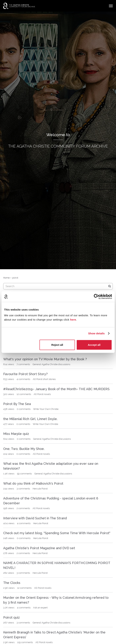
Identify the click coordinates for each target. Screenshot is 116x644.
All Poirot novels (42, 394)
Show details (96, 333)
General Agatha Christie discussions (51, 364)
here (73, 319)
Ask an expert (40, 608)
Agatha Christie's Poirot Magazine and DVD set (39, 548)
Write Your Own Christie (46, 409)
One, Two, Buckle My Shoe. (24, 449)
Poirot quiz (11, 617)
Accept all (94, 345)
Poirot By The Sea (17, 404)
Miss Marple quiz (16, 434)
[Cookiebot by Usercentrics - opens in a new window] (96, 297)
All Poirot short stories (44, 379)
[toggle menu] (111, 6)
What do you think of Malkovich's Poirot (33, 483)
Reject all (57, 345)
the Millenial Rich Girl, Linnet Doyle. (30, 419)
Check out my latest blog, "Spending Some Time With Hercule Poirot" (57, 533)
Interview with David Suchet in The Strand (35, 518)
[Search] (110, 286)
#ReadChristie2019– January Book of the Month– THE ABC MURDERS (56, 389)
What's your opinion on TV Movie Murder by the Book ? (45, 359)
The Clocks (12, 583)
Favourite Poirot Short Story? (25, 374)
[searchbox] (58, 286)
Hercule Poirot (40, 489)
